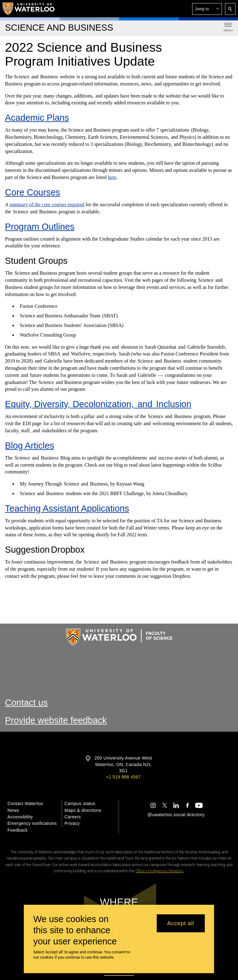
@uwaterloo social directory (176, 815)
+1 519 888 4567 (123, 777)
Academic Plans (37, 118)
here (112, 177)
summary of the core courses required (47, 205)
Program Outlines (40, 227)
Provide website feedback (56, 720)
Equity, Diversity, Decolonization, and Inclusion (98, 404)
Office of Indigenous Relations (159, 871)
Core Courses (33, 192)
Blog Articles (30, 446)
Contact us (26, 703)
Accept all (181, 923)
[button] (207, 9)
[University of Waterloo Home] (29, 9)
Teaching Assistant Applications (67, 508)
